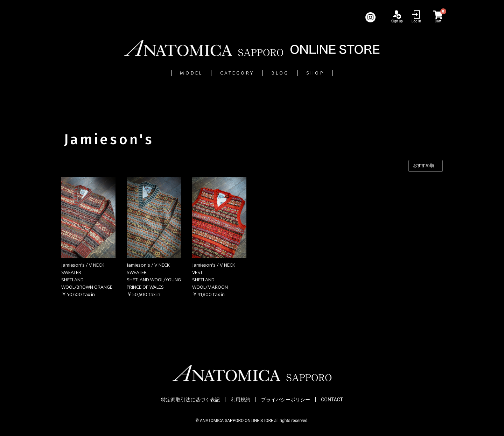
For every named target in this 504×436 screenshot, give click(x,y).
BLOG (293, 73)
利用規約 (240, 400)
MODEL (162, 73)
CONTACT (332, 400)
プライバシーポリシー (286, 400)
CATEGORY (229, 73)
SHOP (345, 73)
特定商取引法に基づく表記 (190, 400)
